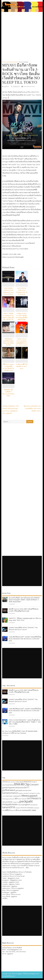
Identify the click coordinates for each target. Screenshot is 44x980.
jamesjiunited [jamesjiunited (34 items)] (27, 790)
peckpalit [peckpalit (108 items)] (26, 801)
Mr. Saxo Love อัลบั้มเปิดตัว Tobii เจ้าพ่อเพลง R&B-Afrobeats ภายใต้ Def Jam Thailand (20, 732)
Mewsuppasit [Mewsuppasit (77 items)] (30, 796)
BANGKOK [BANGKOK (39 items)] (28, 782)
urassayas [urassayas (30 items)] (36, 808)
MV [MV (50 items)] (16, 798)
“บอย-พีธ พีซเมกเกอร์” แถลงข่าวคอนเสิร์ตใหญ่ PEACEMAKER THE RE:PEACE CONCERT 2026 (25, 639)
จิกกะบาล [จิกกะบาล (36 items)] (12, 810)
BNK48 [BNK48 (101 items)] (19, 784)
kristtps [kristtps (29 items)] (38, 793)
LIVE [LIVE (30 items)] (3, 796)
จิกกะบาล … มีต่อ (23, 868)
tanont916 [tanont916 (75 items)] (9, 807)
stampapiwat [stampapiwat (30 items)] (34, 805)
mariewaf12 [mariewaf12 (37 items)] (17, 796)
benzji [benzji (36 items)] (12, 785)
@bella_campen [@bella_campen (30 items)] (11, 782)
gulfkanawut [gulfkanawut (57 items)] (9, 790)
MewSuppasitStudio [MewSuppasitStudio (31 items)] (8, 799)
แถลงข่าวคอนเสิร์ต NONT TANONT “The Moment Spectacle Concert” (23, 629)
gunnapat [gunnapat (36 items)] (19, 790)
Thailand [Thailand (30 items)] (18, 808)
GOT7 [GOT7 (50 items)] (27, 787)
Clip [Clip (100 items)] (27, 784)
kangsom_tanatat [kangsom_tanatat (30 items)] (23, 793)
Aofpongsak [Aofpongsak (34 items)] (20, 782)
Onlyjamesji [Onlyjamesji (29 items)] (16, 802)
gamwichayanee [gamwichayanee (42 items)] (8, 788)
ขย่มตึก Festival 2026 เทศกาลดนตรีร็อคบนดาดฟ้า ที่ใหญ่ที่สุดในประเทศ (24, 610)
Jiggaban (14, 896)
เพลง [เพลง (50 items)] (34, 810)
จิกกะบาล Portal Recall (17, 876)
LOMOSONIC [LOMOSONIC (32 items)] (9, 796)
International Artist (29, 86)
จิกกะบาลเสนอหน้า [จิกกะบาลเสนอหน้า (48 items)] (24, 810)
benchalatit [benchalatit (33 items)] (6, 785)
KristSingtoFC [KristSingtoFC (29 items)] (32, 793)
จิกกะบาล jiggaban (16, 874)
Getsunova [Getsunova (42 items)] (19, 788)
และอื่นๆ (5, 898)
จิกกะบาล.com (16, 894)
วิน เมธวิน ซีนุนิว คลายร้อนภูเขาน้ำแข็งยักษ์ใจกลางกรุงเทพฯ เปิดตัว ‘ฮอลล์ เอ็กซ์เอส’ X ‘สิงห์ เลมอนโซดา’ (24, 600)
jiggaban (6, 86)
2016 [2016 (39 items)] (4, 782)
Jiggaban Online (14, 884)
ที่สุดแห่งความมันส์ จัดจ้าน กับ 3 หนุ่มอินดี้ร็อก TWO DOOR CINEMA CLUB (32, 408)
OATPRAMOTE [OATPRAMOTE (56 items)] (34, 798)
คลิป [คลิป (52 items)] (7, 810)
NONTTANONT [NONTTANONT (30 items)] (22, 799)
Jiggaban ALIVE (14, 882)
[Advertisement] (22, 35)
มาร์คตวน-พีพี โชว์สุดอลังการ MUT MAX (22, 366)
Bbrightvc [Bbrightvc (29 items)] (34, 782)
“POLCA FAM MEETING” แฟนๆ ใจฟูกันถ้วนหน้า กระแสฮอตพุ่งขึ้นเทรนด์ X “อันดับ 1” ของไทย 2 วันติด (25, 722)
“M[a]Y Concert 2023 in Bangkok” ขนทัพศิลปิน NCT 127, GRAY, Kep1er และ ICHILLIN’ (22, 343)
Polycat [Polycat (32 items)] (20, 805)
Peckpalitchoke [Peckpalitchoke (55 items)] (10, 804)
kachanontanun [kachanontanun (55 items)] (10, 793)
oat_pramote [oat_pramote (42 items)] (7, 802)
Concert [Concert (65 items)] (34, 784)
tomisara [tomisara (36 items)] (30, 808)
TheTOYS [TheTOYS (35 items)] (24, 808)
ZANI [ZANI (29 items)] (4, 810)
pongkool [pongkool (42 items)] (26, 805)
